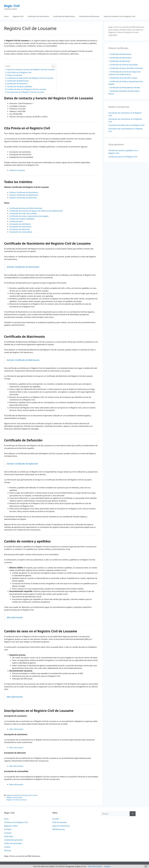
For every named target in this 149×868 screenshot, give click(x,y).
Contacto (8, 833)
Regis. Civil (12, 6)
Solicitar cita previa (17, 170)
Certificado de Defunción (89, 16)
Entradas (8, 829)
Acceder (56, 819)
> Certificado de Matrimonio (120, 58)
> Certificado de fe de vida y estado (123, 78)
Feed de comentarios (61, 826)
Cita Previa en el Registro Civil (19, 72)
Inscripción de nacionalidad (21, 232)
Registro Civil (18, 16)
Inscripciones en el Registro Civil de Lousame (26, 92)
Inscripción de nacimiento (20, 224)
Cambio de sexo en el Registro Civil (123, 157)
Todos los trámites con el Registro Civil (119, 16)
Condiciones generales (13, 840)
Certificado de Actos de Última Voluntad (26, 208)
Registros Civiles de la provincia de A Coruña (22, 795)
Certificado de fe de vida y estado (23, 213)
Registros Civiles (11, 826)
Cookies (7, 847)
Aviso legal (9, 836)
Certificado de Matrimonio (64, 16)
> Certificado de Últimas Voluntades (123, 65)
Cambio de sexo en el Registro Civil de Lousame (27, 89)
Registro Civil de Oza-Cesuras (17, 800)
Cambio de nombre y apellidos (20, 86)
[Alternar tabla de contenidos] (52, 66)
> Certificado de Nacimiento (120, 54)
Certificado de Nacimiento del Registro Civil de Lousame (30, 78)
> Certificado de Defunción (119, 61)
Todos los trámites (15, 75)
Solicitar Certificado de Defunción (23, 198)
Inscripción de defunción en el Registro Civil (126, 125)
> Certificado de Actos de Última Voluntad (126, 68)
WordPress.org (59, 829)
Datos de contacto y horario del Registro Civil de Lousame (31, 69)
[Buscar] (133, 814)
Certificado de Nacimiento (38, 16)
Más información (15, 617)
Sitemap (8, 850)
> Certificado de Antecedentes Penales (124, 87)
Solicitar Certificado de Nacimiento (24, 192)
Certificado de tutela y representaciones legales (29, 216)
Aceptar (107, 866)
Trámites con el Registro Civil (16, 822)
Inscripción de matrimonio (20, 227)
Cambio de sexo (16, 221)
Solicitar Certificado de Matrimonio (24, 195)
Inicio (6, 16)
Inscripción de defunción (20, 229)
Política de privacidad (13, 843)
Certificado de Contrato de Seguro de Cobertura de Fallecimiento (36, 211)
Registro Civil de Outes (14, 797)
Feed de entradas (60, 822)
